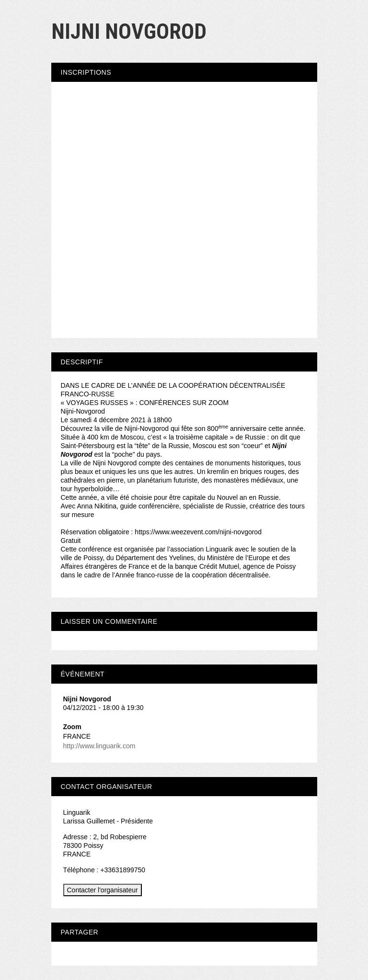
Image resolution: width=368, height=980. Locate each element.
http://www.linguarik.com (99, 746)
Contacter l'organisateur (103, 890)
